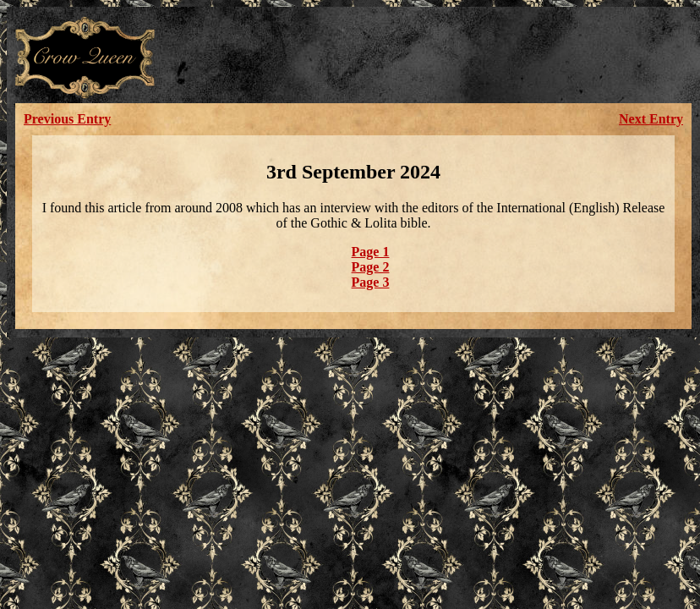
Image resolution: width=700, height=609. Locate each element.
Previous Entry (67, 119)
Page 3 (371, 282)
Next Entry (651, 119)
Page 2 (371, 267)
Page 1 (371, 252)
